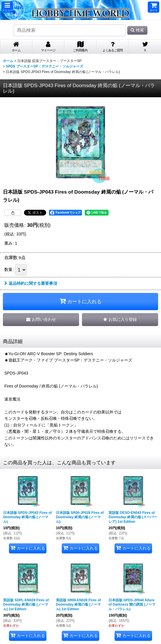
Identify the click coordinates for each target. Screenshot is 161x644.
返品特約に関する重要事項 (31, 283)
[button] (7, 7)
